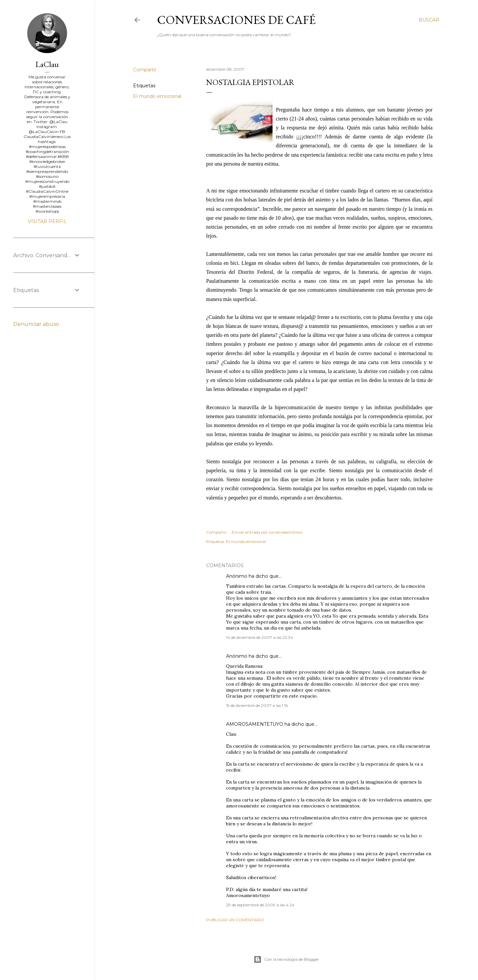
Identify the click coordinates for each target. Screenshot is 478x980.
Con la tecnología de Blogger (286, 959)
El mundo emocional (157, 96)
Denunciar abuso (36, 324)
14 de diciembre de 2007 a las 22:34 (260, 637)
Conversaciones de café (236, 20)
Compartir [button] (145, 70)
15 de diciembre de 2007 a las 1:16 (257, 705)
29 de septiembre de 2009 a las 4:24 (260, 905)
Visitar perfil (47, 221)
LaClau (47, 64)
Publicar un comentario (235, 920)
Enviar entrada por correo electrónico (267, 532)
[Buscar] (429, 20)
